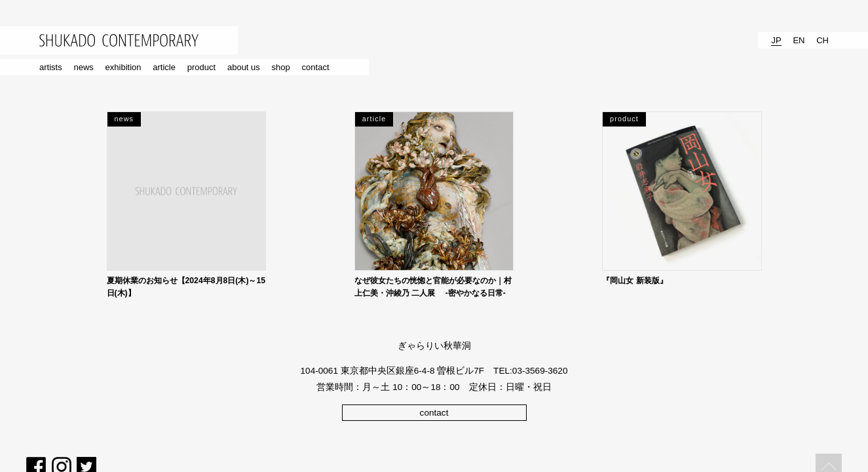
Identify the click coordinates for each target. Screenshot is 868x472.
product (201, 67)
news (83, 67)
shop (281, 67)
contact (316, 67)
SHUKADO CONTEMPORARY (119, 40)
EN (799, 40)
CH (822, 40)
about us (244, 67)
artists (51, 67)
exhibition (123, 67)
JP (776, 40)
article (164, 67)
